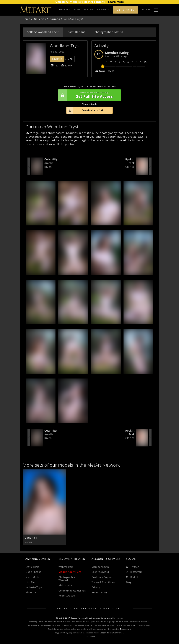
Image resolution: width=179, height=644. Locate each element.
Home (26, 19)
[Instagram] (134, 572)
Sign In (146, 10)
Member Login (100, 567)
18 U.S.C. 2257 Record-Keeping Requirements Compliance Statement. (90, 618)
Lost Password (100, 572)
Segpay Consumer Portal (112, 633)
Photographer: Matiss (109, 32)
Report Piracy (100, 593)
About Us (31, 593)
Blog (129, 582)
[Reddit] (132, 577)
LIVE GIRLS (103, 10)
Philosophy (65, 585)
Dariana (55, 19)
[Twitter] (132, 567)
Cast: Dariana (77, 32)
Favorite (57, 59)
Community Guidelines (72, 591)
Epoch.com (125, 629)
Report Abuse (67, 596)
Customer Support (103, 577)
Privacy (96, 587)
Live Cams (31, 582)
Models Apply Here (70, 572)
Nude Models (33, 577)
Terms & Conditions (103, 582)
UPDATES (65, 10)
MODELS (89, 10)
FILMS (77, 10)
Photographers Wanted (67, 579)
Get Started (126, 10)
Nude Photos (33, 572)
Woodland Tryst (65, 46)
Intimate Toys (34, 587)
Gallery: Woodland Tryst (43, 32)
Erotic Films (32, 567)
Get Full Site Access (89, 95)
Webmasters (66, 567)
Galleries (40, 19)
